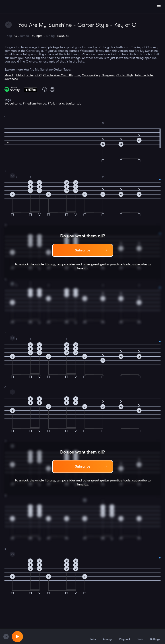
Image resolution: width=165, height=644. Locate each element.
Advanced (11, 79)
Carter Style (125, 75)
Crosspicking (91, 75)
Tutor (93, 636)
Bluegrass (108, 75)
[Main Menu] (159, 7)
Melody (9, 75)
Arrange (108, 636)
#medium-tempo (35, 103)
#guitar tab (73, 103)
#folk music (56, 103)
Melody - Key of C (29, 75)
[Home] (18, 7)
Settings (155, 636)
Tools (140, 636)
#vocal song (13, 103)
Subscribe (83, 250)
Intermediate (144, 75)
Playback (125, 636)
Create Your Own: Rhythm (62, 75)
